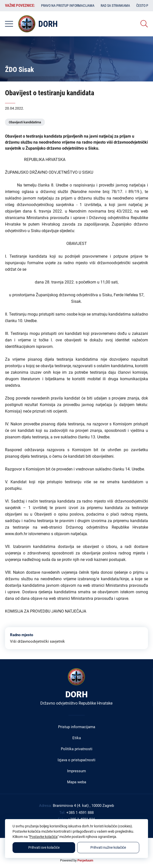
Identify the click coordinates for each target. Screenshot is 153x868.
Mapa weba (77, 782)
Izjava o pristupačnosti (76, 760)
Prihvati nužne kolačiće (108, 847)
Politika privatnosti (77, 749)
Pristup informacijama (77, 727)
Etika (77, 738)
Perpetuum (85, 860)
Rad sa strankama (115, 6)
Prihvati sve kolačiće (44, 847)
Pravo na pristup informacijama (68, 6)
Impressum (76, 771)
